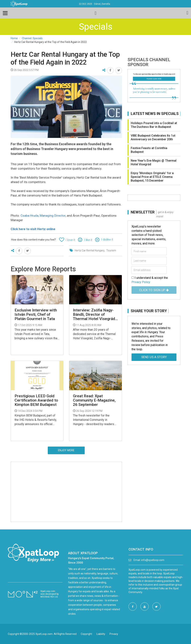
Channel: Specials (32, 38)
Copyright (86, 634)
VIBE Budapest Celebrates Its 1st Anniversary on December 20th (153, 137)
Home (14, 38)
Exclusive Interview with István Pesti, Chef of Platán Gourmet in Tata (36, 315)
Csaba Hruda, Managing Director (43, 216)
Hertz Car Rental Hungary (89, 250)
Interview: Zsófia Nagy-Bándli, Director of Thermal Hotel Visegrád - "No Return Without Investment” (95, 315)
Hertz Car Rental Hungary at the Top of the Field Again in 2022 (65, 58)
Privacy (114, 634)
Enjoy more (66, 450)
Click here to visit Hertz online (33, 229)
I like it (88, 240)
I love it (70, 240)
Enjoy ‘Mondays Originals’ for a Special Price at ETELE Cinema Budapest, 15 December (152, 177)
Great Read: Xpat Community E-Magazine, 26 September (94, 400)
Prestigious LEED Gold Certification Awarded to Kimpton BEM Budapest (36, 400)
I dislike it (107, 240)
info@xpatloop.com (153, 560)
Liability (101, 634)
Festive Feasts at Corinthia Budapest (149, 150)
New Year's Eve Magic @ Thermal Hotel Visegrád (154, 162)
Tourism (111, 250)
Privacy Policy (141, 282)
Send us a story (154, 357)
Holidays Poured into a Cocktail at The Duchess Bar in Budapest (154, 125)
